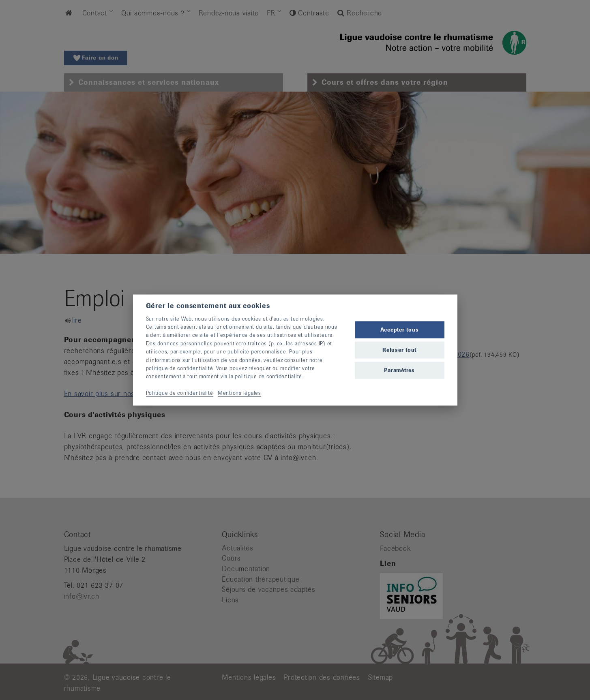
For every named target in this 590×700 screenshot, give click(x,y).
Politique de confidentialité (180, 393)
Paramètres (399, 370)
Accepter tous (400, 329)
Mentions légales (239, 393)
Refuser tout (399, 350)
